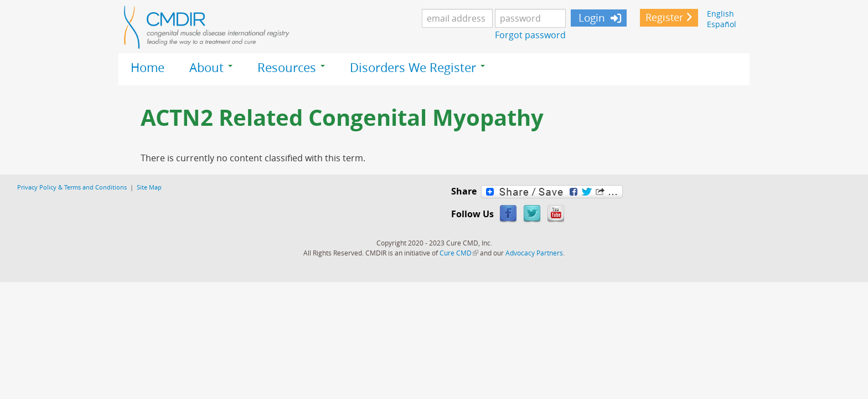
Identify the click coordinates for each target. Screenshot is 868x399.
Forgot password (530, 35)
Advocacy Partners (534, 253)
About (211, 68)
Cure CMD (459, 253)
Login (590, 18)
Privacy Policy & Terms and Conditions (72, 187)
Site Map (149, 187)
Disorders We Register (417, 68)
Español (722, 24)
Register (664, 17)
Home (148, 68)
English (720, 14)
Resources (291, 68)
